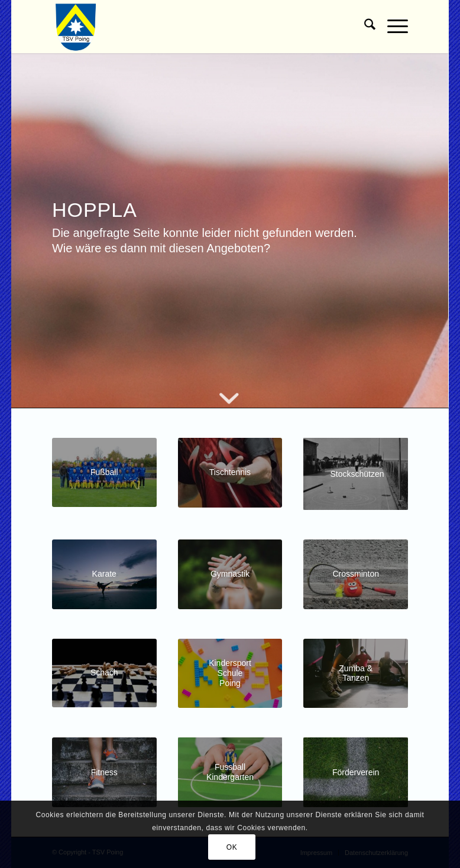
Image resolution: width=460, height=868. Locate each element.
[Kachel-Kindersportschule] (230, 674)
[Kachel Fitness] (104, 772)
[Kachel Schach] (104, 673)
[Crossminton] (356, 574)
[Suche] (364, 27)
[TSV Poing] (76, 27)
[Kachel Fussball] (104, 472)
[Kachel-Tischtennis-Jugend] (230, 473)
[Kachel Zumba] (356, 674)
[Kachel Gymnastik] (230, 574)
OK (232, 847)
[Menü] (392, 27)
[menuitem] (364, 27)
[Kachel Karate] (104, 574)
